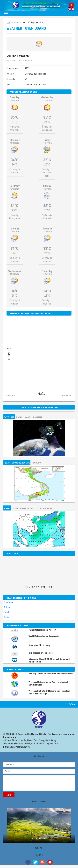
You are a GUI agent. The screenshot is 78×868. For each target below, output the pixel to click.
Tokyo (7, 607)
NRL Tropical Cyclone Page (41, 653)
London (8, 612)
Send (9, 795)
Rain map (38, 417)
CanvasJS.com (66, 395)
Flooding (37, 463)
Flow (15, 508)
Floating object (45, 508)
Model (28, 417)
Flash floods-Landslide (17, 463)
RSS (39, 855)
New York (9, 602)
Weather (12, 23)
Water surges (27, 508)
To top (70, 704)
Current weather (18, 56)
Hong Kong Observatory (39, 645)
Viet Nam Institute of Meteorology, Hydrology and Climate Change (49, 692)
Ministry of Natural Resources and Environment (51, 674)
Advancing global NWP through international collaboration (49, 660)
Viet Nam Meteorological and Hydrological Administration (48, 683)
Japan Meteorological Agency (42, 630)
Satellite (9, 417)
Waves (7, 508)
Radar (19, 417)
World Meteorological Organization (45, 636)
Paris (6, 617)
